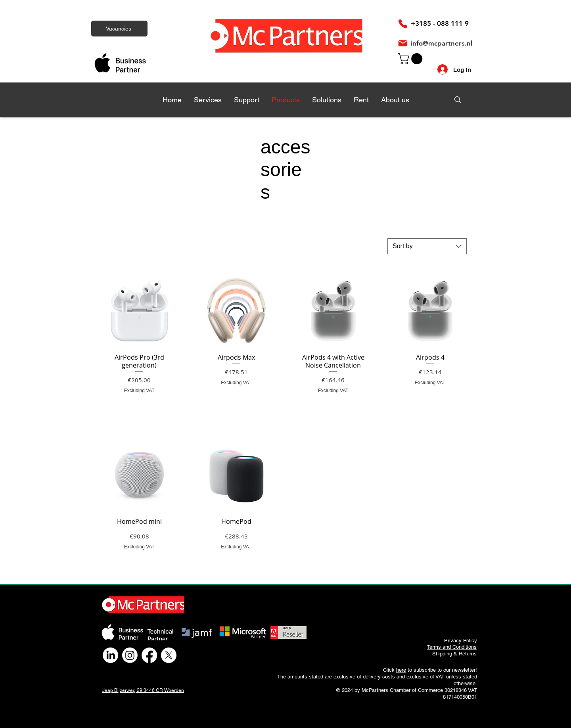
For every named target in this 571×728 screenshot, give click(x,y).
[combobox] (427, 246)
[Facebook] (149, 655)
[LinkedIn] (110, 655)
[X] (169, 655)
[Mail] (403, 43)
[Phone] (403, 24)
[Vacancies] (119, 29)
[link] (411, 59)
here (401, 670)
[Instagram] (130, 655)
